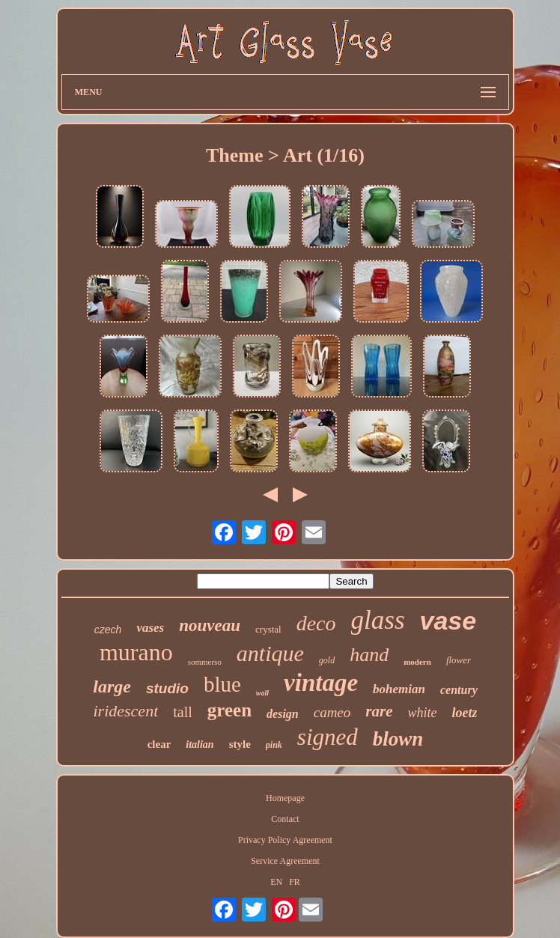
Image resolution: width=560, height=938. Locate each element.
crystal (268, 629)
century (459, 690)
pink (274, 745)
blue (222, 684)
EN (276, 882)
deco (316, 623)
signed (328, 737)
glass (378, 620)
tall (183, 712)
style (240, 744)
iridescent (125, 711)
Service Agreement (285, 861)
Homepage (285, 798)
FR (295, 882)
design (283, 714)
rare (379, 711)
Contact (285, 819)
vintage (321, 683)
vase (448, 621)
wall (262, 693)
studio (167, 688)
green (229, 710)
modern (417, 662)
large (112, 686)
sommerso (205, 662)
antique (270, 653)
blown (398, 739)
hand (369, 655)
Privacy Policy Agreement (285, 840)
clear (159, 744)
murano (136, 652)
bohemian (399, 689)
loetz (464, 713)
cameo (332, 712)
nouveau (210, 625)
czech (108, 630)
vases (150, 628)
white (422, 713)
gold (327, 660)
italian (200, 744)
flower (459, 660)
